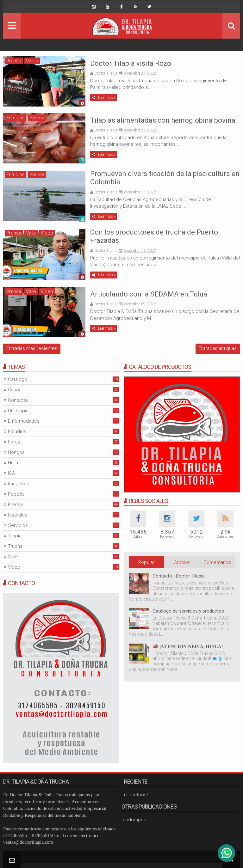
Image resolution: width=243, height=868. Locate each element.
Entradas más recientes (32, 348)
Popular (146, 562)
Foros (14, 442)
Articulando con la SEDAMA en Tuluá (149, 294)
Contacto (18, 400)
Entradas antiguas (218, 348)
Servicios (18, 525)
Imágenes (19, 484)
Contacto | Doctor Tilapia (179, 576)
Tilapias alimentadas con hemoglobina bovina (163, 120)
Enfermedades (24, 421)
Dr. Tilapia (18, 411)
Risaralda (18, 515)
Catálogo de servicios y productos (188, 611)
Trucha (15, 546)
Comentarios (217, 562)
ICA (11, 473)
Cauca (15, 390)
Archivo (182, 562)
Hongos (16, 452)
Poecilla (16, 494)
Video (32, 61)
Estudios (16, 118)
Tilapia (15, 536)
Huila (13, 463)
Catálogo (18, 379)
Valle (31, 233)
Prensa (14, 61)
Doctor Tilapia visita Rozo (131, 63)
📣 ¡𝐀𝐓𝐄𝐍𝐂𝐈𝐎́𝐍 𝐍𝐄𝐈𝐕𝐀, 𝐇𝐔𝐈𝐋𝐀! (188, 646)
